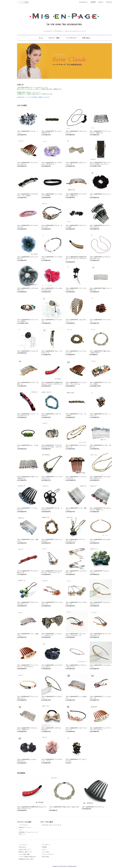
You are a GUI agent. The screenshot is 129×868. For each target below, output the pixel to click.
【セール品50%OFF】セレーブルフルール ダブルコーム (52, 163)
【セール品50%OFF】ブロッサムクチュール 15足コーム (100, 509)
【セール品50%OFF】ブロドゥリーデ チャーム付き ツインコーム (100, 163)
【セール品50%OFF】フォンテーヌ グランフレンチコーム (101, 729)
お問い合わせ (86, 38)
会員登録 (93, 2)
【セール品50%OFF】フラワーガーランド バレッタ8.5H (28, 195)
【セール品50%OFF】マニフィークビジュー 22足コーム (100, 132)
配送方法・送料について (25, 852)
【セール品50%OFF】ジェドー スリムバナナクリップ (28, 415)
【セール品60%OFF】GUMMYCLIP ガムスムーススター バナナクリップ (52, 383)
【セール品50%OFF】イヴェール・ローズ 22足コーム (28, 729)
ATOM (47, 857)
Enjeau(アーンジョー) (25, 827)
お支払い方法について (25, 849)
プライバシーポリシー (48, 854)
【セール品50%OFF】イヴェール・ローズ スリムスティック (76, 635)
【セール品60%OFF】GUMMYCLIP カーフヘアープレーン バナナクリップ (76, 258)
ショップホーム (23, 845)
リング (21, 830)
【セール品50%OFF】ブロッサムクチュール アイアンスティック (52, 572)
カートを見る (46, 852)
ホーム (41, 38)
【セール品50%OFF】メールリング (28, 351)
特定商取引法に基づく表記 (26, 859)
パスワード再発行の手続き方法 (27, 857)
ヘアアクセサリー (24, 825)
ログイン (101, 2)
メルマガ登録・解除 (24, 854)
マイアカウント (83, 2)
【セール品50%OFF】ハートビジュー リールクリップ (52, 635)
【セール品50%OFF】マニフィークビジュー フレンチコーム (28, 666)
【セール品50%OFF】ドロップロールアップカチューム (100, 477)
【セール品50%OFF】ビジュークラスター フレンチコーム (76, 383)
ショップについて (71, 38)
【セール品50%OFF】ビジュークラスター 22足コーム (76, 195)
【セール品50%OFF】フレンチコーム (93, 807)
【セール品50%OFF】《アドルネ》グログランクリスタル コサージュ (52, 446)
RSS (43, 857)
